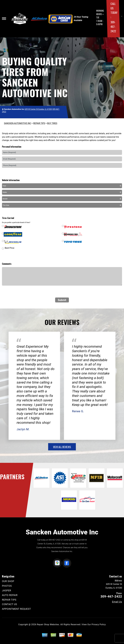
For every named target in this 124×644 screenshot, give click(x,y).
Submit (62, 300)
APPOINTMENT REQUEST (16, 609)
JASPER (7, 590)
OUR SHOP (8, 581)
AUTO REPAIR (10, 595)
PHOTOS (7, 586)
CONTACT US (9, 604)
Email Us (117, 602)
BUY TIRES (52, 123)
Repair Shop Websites (48, 624)
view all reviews (62, 447)
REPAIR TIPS (39, 123)
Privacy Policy (99, 624)
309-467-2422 (113, 26)
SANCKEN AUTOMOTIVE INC (17, 123)
